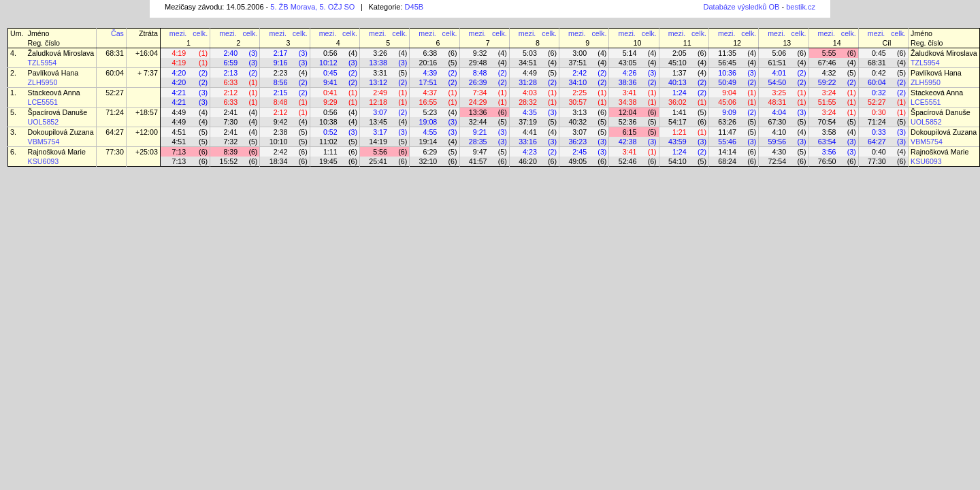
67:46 (827, 63)
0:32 (879, 93)
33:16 (528, 142)
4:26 (630, 73)
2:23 (281, 73)
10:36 (727, 73)
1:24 (680, 93)
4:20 (179, 73)
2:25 (579, 93)
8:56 (281, 82)
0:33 (879, 132)
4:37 (430, 93)
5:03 (530, 53)
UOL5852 (44, 122)
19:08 (428, 122)
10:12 (328, 63)
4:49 (530, 73)
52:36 (628, 122)
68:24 (727, 161)
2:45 (579, 152)
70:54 (827, 122)
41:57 (478, 161)
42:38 (628, 142)
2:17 (281, 53)
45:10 (677, 63)
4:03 (530, 93)
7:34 (480, 93)
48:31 (778, 102)
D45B (414, 7)
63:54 (827, 142)
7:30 (230, 122)
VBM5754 (44, 142)
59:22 (827, 82)
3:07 (380, 112)
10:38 (328, 122)
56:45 (727, 63)
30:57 (577, 102)
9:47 (480, 152)
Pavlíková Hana (53, 73)
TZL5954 (43, 63)
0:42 (879, 73)
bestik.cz (801, 7)
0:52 (330, 132)
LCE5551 (43, 102)
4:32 (829, 73)
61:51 (778, 63)
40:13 (677, 82)
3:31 (380, 73)
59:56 (778, 142)
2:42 (579, 73)
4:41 (530, 132)
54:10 (677, 161)
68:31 (115, 53)
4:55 (430, 132)
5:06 (779, 53)
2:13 (230, 73)
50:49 (727, 82)
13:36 (478, 112)
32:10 (428, 161)
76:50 (827, 161)
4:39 (430, 73)
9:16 (281, 63)
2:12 (230, 93)
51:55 (827, 102)
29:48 (478, 63)
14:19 (378, 142)
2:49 (380, 93)
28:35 (478, 142)
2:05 (680, 53)
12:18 (378, 102)
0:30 (879, 112)
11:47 (727, 132)
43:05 (628, 63)
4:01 (779, 73)
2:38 (281, 132)
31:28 (528, 82)
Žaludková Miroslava (61, 53)
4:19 (179, 53)
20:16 (428, 63)
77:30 (115, 152)
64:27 (115, 132)
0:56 (330, 53)
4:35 (530, 112)
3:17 (380, 132)
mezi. (178, 33)
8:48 (480, 73)
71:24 (115, 112)
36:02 (677, 102)
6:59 (230, 63)
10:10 (279, 142)
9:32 (480, 53)
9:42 (281, 122)
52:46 (628, 161)
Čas (117, 33)
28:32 (528, 102)
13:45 (378, 122)
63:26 (727, 122)
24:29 (478, 102)
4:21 (179, 93)
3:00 (579, 53)
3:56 (829, 152)
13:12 (378, 82)
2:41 (230, 112)
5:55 (829, 53)
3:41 (630, 93)
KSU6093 (44, 161)
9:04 (729, 93)
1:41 (680, 112)
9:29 (330, 102)
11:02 (328, 142)
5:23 (430, 112)
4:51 (179, 132)
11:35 (727, 53)
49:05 (577, 161)
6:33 (230, 82)
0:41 (330, 93)
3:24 (829, 93)
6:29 (430, 152)
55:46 (727, 142)
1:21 (680, 132)
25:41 (378, 161)
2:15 (281, 93)
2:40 (230, 53)
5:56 (380, 152)
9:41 (330, 82)
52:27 (115, 93)
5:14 (630, 53)
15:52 (228, 161)
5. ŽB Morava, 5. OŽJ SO (312, 7)
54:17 (677, 122)
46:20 (528, 161)
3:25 (779, 93)
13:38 (378, 63)
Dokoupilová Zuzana (61, 132)
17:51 (428, 82)
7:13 (179, 152)
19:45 (328, 161)
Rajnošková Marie (57, 152)
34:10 (577, 82)
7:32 (230, 142)
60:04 (115, 73)
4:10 (779, 132)
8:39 (230, 152)
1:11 (330, 152)
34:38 (628, 102)
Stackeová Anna (54, 93)
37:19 (528, 122)
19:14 (428, 142)
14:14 (727, 152)
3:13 (579, 112)
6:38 (430, 53)
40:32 (577, 122)
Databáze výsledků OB (742, 7)
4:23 (530, 152)
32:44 (478, 122)
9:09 (729, 112)
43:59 (677, 142)
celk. (200, 33)
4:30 (779, 152)
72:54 (778, 161)
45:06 (727, 102)
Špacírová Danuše (58, 112)
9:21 (480, 132)
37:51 (577, 63)
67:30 (778, 122)
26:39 (478, 82)
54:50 (778, 82)
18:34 (279, 161)
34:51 (528, 63)
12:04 (628, 112)
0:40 (879, 152)
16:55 (428, 102)
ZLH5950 (43, 82)
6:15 (630, 132)
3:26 (380, 53)
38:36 (628, 82)
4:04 (779, 112)
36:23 (577, 142)
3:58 (829, 132)
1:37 (680, 73)
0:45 (879, 53)
